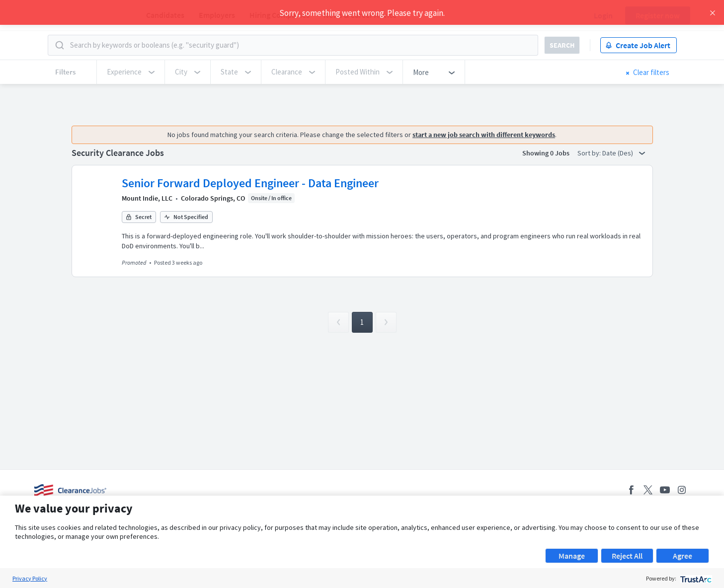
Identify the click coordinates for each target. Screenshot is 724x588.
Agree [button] (683, 556)
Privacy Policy (30, 578)
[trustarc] (695, 578)
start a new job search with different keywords (484, 135)
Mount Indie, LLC (147, 198)
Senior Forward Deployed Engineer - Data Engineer (250, 183)
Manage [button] (572, 556)
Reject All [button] (627, 556)
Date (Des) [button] (624, 153)
